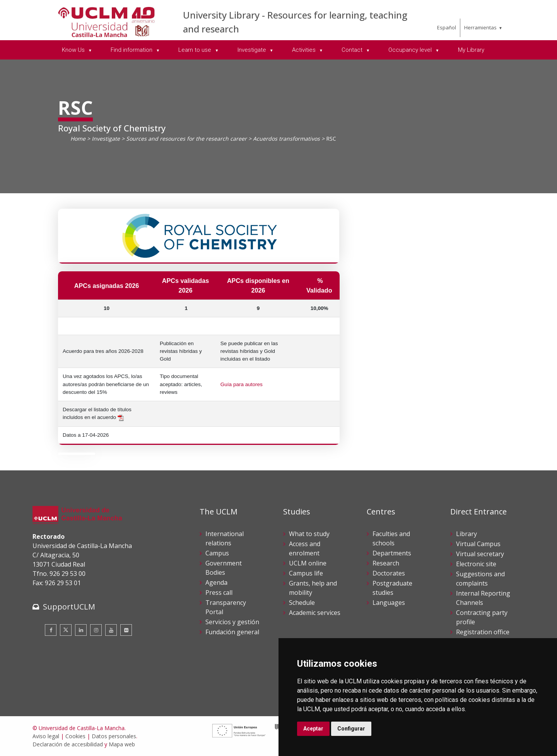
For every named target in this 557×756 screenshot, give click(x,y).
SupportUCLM (69, 607)
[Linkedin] (81, 630)
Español (447, 27)
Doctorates (389, 573)
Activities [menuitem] (305, 50)
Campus (217, 553)
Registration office (483, 632)
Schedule (302, 603)
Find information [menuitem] (132, 50)
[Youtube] (111, 630)
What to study (309, 534)
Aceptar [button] (313, 729)
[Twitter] (66, 630)
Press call (219, 593)
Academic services (315, 613)
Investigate (106, 139)
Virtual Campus (478, 544)
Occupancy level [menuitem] (411, 50)
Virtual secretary (480, 554)
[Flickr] (126, 630)
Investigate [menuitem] (253, 50)
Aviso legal (46, 736)
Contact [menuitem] (353, 50)
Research (386, 563)
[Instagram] (96, 630)
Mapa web (122, 744)
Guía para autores (242, 384)
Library (466, 534)
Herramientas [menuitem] (480, 27)
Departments (392, 553)
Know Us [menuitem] (74, 50)
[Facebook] (51, 630)
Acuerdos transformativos (286, 139)
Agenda (216, 582)
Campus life (306, 573)
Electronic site (476, 564)
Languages (389, 603)
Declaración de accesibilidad (68, 744)
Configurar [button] (351, 729)
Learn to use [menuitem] (196, 50)
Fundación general (232, 632)
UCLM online (308, 563)
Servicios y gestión (232, 622)
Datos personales (114, 736)
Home (78, 139)
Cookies (75, 736)
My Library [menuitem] (471, 50)
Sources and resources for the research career (186, 139)
